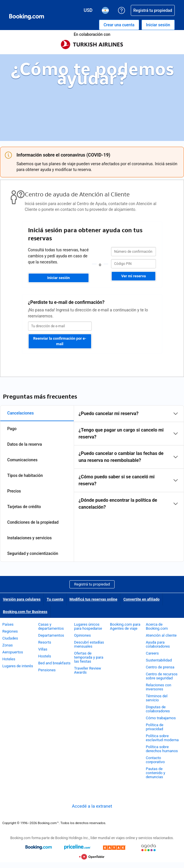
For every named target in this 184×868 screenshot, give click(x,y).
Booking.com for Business (25, 612)
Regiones (10, 631)
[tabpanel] (129, 460)
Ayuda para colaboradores (158, 644)
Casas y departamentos (51, 626)
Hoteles (9, 659)
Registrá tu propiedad (92, 584)
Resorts (45, 642)
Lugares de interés (18, 666)
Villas (43, 649)
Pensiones (47, 670)
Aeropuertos (13, 652)
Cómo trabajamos (161, 718)
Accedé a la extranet (92, 806)
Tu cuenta (55, 599)
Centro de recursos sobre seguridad (162, 676)
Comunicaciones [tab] (22, 460)
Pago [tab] (12, 429)
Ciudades (10, 638)
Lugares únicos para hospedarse (88, 626)
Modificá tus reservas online (93, 599)
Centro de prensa (160, 667)
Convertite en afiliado (141, 599)
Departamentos (51, 635)
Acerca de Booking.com (157, 626)
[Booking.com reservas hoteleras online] (27, 17)
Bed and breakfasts (54, 663)
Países (8, 624)
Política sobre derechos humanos (162, 749)
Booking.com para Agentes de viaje (125, 626)
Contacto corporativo (155, 760)
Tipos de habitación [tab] (25, 475)
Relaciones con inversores (159, 687)
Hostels (45, 656)
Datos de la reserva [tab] (25, 444)
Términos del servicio (157, 698)
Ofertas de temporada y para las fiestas (89, 657)
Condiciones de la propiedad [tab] (33, 522)
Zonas (8, 645)
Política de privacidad (155, 727)
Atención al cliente (161, 635)
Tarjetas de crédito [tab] (24, 507)
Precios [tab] (14, 491)
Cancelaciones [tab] (21, 413)
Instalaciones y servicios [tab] (30, 538)
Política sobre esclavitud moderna (162, 738)
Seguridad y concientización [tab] (33, 553)
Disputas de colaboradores (158, 709)
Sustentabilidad (159, 660)
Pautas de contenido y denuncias (156, 773)
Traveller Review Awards (88, 670)
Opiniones (82, 635)
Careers (152, 653)
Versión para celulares (22, 599)
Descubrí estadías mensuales (89, 644)
